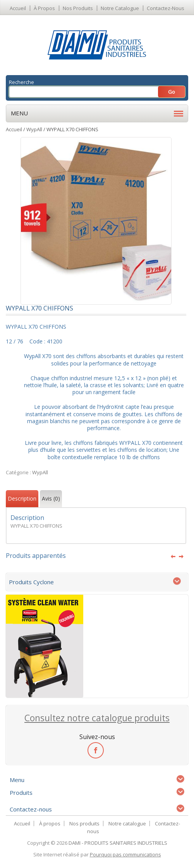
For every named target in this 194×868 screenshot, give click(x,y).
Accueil (18, 8)
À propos (44, 8)
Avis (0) (51, 498)
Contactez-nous (166, 8)
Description (22, 498)
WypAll (34, 129)
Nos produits (78, 8)
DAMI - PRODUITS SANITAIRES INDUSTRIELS (118, 843)
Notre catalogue (120, 8)
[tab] (22, 500)
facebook (95, 750)
